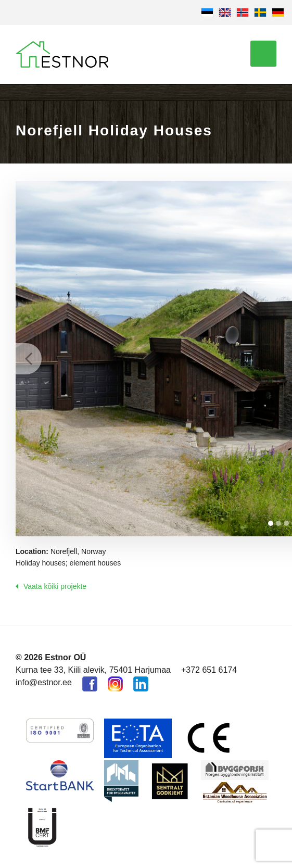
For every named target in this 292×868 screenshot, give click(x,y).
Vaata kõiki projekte (55, 586)
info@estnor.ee (44, 682)
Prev (29, 359)
